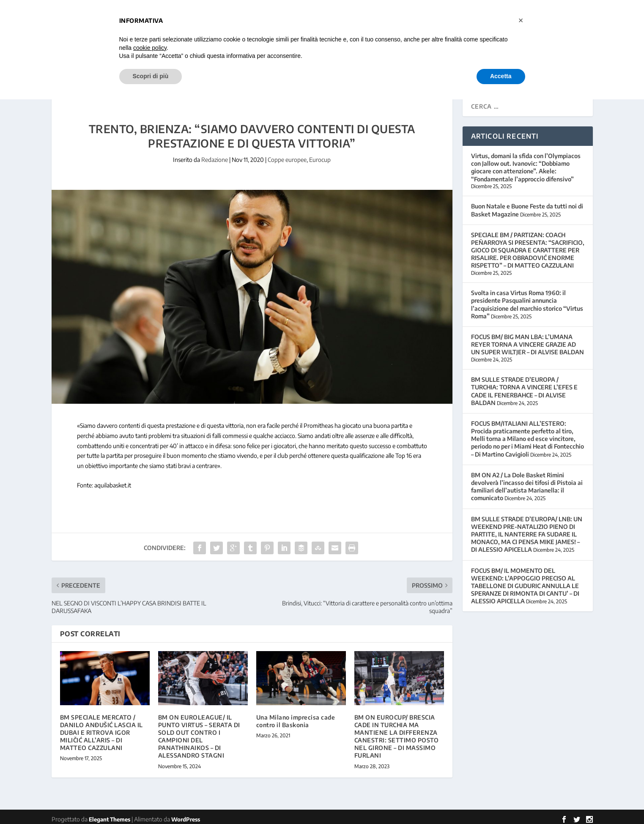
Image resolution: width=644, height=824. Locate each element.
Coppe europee (287, 155)
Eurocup (320, 155)
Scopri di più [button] (151, 76)
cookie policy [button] (150, 48)
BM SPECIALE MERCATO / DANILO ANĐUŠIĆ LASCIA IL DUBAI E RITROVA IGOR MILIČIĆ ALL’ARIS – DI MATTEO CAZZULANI (101, 728)
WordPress (186, 814)
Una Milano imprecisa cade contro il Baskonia (296, 716)
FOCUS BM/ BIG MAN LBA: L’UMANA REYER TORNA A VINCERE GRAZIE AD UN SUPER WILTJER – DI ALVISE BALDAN (528, 339)
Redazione (215, 155)
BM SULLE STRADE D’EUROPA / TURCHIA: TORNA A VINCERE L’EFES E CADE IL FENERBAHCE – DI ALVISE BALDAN (524, 386)
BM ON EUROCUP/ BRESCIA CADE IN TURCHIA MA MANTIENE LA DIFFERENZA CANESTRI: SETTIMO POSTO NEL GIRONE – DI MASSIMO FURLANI (397, 731)
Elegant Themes (110, 814)
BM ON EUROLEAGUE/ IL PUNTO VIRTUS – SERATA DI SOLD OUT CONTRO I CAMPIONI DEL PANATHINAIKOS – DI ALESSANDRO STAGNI (199, 731)
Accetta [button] (501, 76)
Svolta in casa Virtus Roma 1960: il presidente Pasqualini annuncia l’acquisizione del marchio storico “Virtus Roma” (527, 299)
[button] (521, 20)
